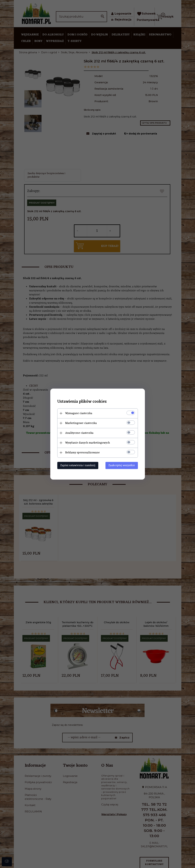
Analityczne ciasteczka (79, 433)
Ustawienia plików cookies (82, 402)
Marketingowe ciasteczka (81, 423)
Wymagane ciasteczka (79, 413)
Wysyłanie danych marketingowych (88, 443)
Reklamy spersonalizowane (82, 452)
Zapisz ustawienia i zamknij (78, 465)
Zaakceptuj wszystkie (122, 465)
